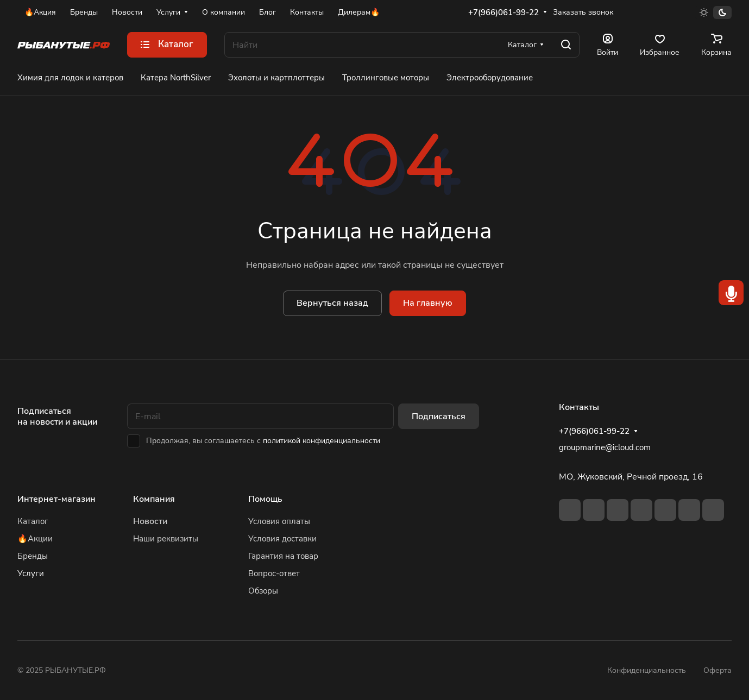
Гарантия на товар (283, 556)
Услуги (31, 573)
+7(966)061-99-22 (503, 12)
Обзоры (263, 591)
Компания (154, 499)
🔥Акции (35, 539)
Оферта (717, 670)
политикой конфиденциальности (322, 441)
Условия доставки (282, 539)
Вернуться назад (332, 303)
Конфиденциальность (647, 670)
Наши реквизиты (166, 539)
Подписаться (439, 417)
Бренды (33, 556)
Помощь (265, 499)
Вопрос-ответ (274, 573)
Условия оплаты (279, 521)
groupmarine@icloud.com (605, 447)
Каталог (33, 521)
